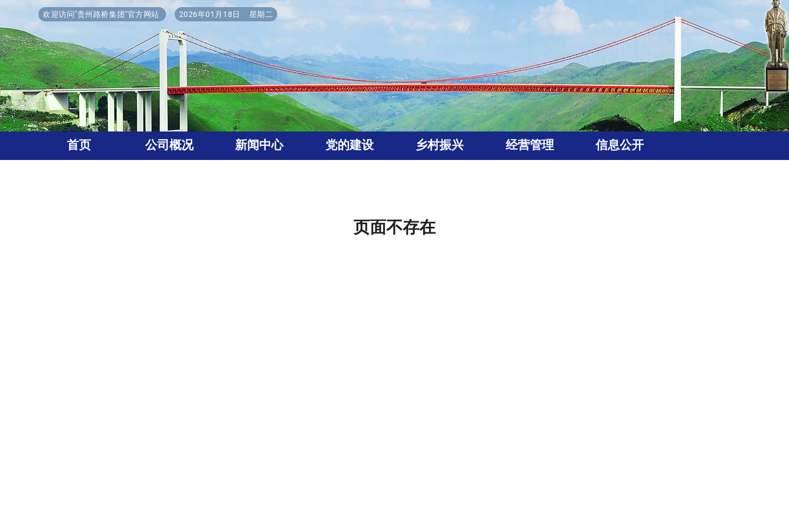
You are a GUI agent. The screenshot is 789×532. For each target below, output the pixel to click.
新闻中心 (259, 145)
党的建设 (350, 145)
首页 (79, 145)
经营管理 (530, 145)
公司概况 (169, 145)
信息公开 (620, 145)
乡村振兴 (439, 145)
